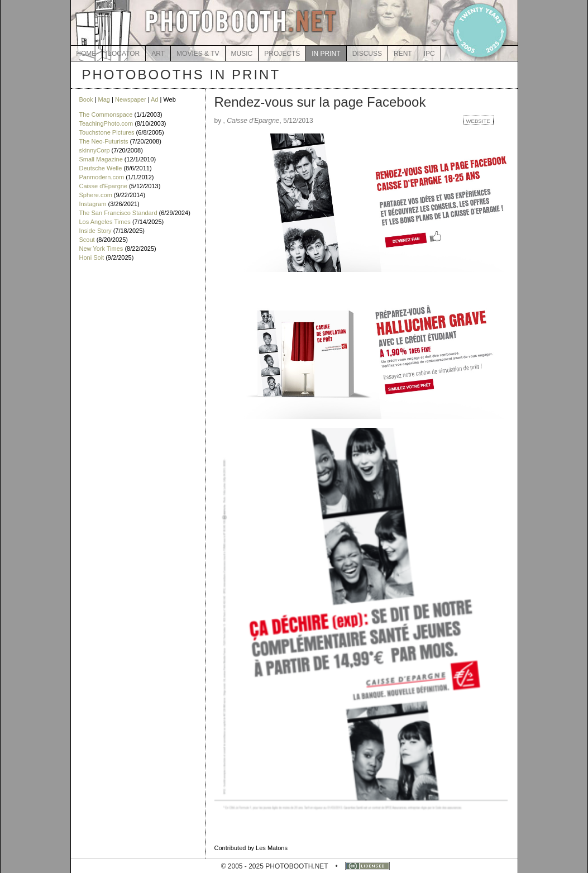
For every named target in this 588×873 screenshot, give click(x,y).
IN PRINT (326, 54)
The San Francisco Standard (118, 213)
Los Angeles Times (105, 222)
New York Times (101, 249)
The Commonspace (106, 115)
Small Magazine (101, 159)
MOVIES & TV (198, 54)
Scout (87, 240)
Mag (104, 99)
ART (158, 54)
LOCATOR (124, 54)
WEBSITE (478, 121)
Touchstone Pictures (107, 132)
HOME (86, 54)
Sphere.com (96, 195)
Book (86, 99)
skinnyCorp (95, 150)
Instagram (93, 204)
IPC (429, 54)
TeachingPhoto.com (106, 123)
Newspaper (131, 99)
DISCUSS (367, 54)
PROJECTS (282, 54)
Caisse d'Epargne (104, 186)
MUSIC (242, 54)
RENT (403, 54)
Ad (154, 99)
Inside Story (95, 231)
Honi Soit (92, 257)
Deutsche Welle (101, 168)
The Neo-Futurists (104, 141)
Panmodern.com (102, 177)
